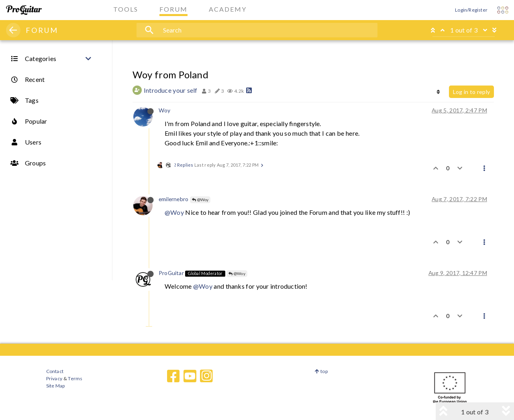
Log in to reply (471, 92)
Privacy (54, 378)
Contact (55, 371)
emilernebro (173, 199)
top (321, 371)
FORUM (42, 30)
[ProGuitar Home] (24, 10)
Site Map (56, 386)
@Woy (200, 200)
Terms (75, 378)
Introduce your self (171, 90)
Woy (165, 110)
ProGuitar (171, 273)
